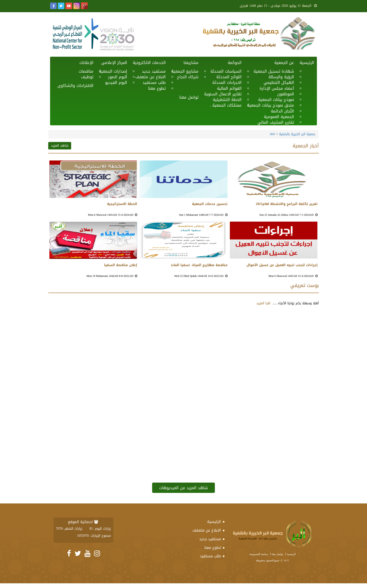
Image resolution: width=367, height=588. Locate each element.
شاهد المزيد (60, 146)
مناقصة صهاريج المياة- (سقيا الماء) (199, 265)
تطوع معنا (157, 88)
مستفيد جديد (210, 539)
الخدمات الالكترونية (149, 63)
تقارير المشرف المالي (276, 122)
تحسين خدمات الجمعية (210, 204)
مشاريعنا (191, 63)
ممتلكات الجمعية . (226, 105)
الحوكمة (235, 63)
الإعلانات (86, 63)
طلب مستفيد (210, 556)
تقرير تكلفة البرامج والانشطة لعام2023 (287, 204)
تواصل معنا (189, 97)
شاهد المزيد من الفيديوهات (183, 488)
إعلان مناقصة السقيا (121, 265)
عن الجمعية (284, 63)
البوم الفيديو (116, 82)
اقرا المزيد (263, 303)
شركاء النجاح (188, 77)
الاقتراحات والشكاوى (75, 86)
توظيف (87, 77)
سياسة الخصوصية (259, 554)
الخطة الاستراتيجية (122, 204)
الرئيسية (307, 63)
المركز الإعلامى (114, 63)
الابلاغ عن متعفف (207, 530)
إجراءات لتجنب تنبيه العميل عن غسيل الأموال (282, 265)
